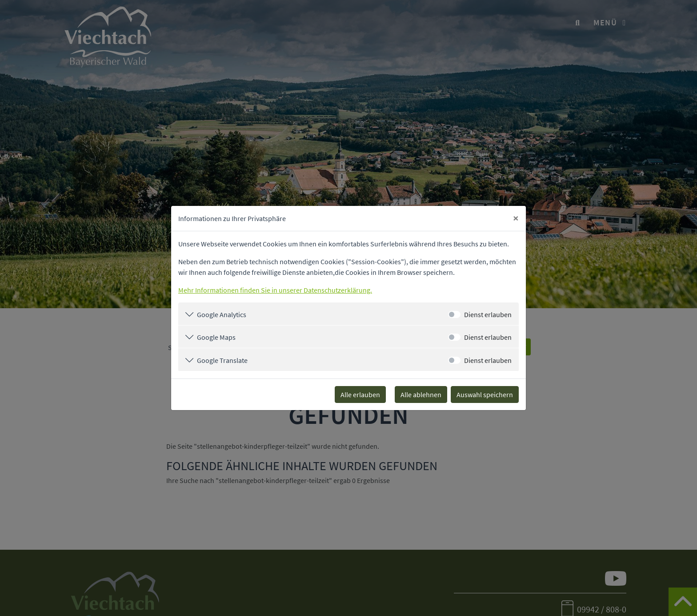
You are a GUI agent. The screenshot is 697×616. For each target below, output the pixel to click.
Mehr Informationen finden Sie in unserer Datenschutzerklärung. (275, 290)
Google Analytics (222, 314)
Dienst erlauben (488, 314)
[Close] (516, 218)
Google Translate (222, 360)
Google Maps (216, 337)
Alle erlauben (360, 395)
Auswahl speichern (485, 395)
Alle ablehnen (421, 395)
